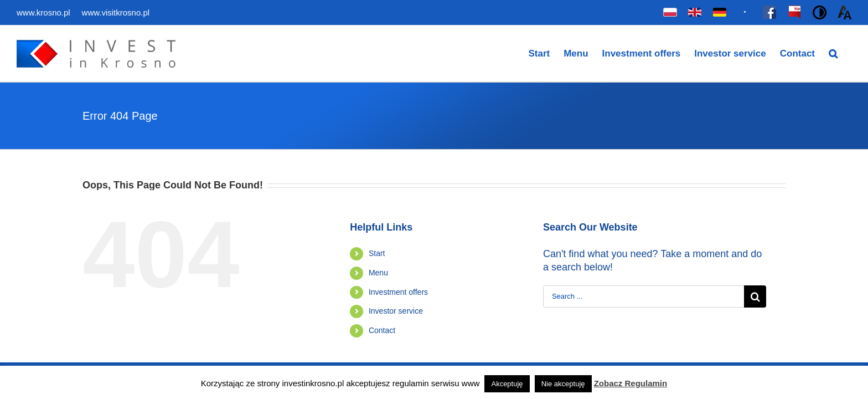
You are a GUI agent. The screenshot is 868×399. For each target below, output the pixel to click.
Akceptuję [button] (507, 384)
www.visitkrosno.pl (116, 12)
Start (377, 253)
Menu (378, 273)
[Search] (847, 53)
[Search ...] (644, 296)
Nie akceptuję (563, 384)
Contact (382, 330)
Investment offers (398, 292)
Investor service (396, 311)
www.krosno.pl (45, 12)
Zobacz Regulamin (631, 383)
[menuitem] (517, 53)
